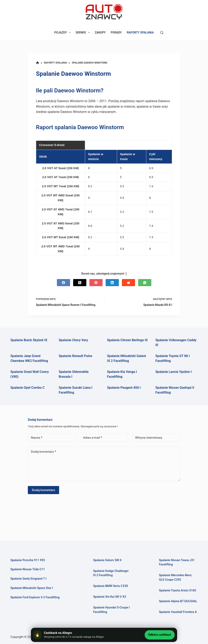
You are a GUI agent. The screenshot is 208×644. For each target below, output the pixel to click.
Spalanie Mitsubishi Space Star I (32, 588)
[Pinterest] (96, 283)
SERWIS (84, 32)
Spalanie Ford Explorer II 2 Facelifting (35, 597)
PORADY (116, 32)
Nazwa (37, 438)
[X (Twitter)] (80, 283)
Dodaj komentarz (43, 452)
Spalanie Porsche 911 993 (28, 560)
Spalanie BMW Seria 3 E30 (111, 586)
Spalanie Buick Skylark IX (29, 340)
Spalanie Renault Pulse (75, 356)
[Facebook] (63, 283)
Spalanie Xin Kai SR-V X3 (110, 597)
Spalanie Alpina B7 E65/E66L (178, 601)
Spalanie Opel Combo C (27, 388)
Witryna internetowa (149, 438)
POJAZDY (63, 32)
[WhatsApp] (145, 283)
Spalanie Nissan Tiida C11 (28, 569)
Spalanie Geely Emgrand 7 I (28, 579)
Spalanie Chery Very (73, 340)
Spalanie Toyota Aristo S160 (177, 590)
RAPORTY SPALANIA (140, 32)
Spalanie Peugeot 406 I (124, 388)
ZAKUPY (100, 32)
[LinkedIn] (112, 283)
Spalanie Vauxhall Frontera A (178, 612)
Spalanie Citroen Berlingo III (127, 340)
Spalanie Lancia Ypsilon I (174, 372)
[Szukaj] (162, 33)
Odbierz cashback (160, 635)
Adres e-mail (93, 438)
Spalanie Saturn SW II (107, 560)
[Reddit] (128, 283)
